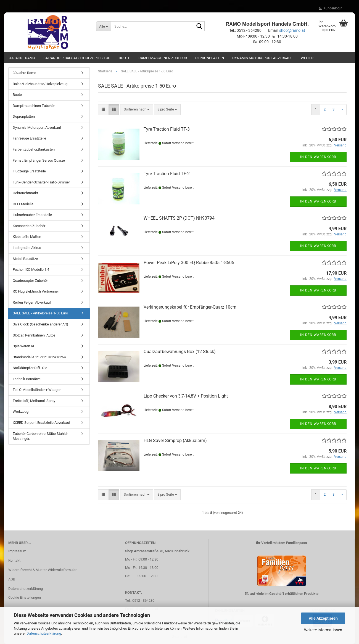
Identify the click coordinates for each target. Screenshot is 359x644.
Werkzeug (21, 412)
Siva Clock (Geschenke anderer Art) (40, 324)
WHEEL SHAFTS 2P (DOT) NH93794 (179, 218)
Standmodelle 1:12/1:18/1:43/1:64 (39, 357)
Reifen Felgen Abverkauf (32, 302)
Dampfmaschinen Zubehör (163, 58)
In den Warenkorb (318, 157)
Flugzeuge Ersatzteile (29, 171)
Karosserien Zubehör (29, 226)
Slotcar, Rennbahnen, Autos (34, 335)
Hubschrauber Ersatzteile (32, 215)
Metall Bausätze (25, 259)
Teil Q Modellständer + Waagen (37, 390)
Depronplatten (210, 58)
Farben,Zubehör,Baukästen (34, 149)
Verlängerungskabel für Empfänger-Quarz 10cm (190, 307)
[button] (103, 110)
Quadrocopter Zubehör (30, 281)
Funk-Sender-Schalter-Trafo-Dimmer (41, 182)
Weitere (308, 58)
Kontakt (14, 560)
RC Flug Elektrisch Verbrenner (36, 291)
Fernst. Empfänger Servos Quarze (39, 160)
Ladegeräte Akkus (27, 248)
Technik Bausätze (27, 379)
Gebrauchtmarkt (25, 193)
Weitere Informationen (323, 630)
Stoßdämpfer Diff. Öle (30, 368)
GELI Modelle (23, 204)
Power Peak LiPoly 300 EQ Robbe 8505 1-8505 (189, 263)
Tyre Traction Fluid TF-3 (167, 129)
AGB (12, 579)
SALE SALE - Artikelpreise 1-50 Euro (40, 313)
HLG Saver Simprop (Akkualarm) (175, 441)
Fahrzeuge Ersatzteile (29, 138)
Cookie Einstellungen (25, 597)
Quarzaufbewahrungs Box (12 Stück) (180, 352)
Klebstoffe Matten (27, 237)
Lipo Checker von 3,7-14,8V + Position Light (186, 396)
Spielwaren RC (24, 346)
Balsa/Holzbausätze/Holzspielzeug (77, 58)
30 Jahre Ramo (22, 58)
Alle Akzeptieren (323, 618)
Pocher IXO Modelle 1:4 (31, 270)
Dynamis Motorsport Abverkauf (262, 58)
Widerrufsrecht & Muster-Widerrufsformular (42, 570)
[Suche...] (104, 26)
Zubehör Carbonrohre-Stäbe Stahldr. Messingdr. (40, 436)
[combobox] (137, 110)
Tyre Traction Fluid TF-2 (167, 174)
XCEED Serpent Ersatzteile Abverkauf (42, 423)
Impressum (17, 551)
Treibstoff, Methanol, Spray (34, 401)
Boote (124, 58)
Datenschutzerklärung (44, 633)
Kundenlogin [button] (331, 8)
